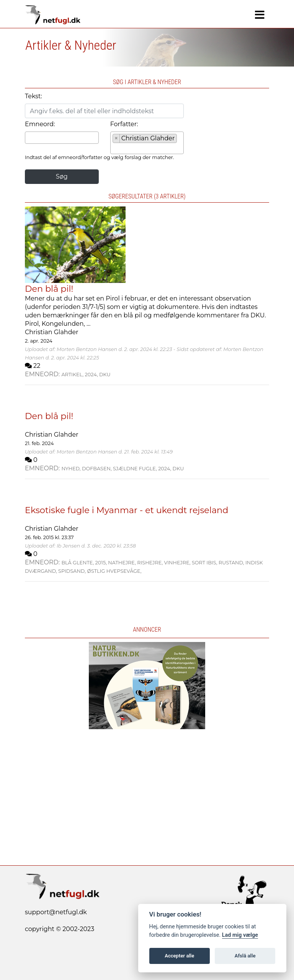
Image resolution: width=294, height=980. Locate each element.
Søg (62, 176)
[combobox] (62, 138)
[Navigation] (260, 15)
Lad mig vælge (240, 935)
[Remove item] (117, 138)
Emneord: (40, 124)
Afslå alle (245, 956)
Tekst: (33, 96)
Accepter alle (179, 956)
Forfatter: (124, 124)
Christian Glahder (52, 332)
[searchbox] (29, 137)
